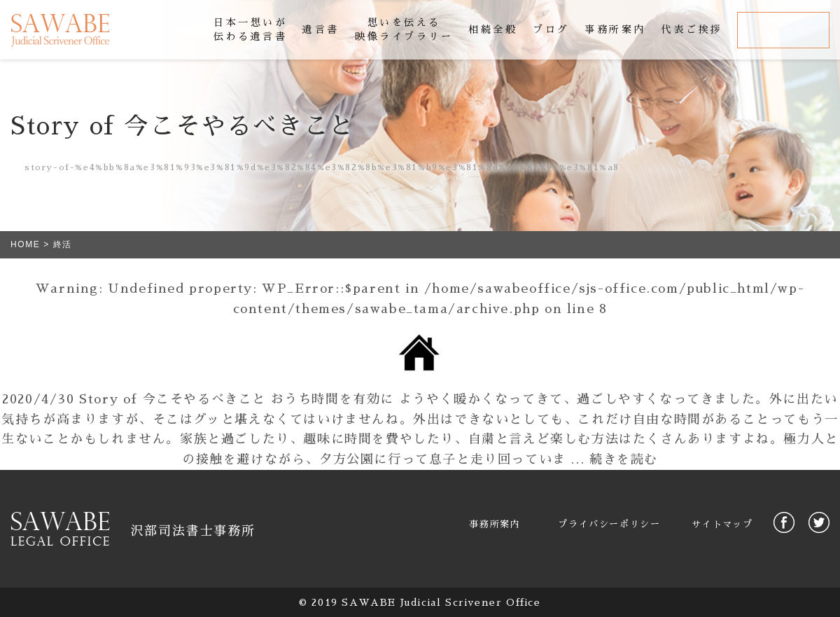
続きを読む (624, 459)
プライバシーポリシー (609, 524)
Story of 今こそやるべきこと (173, 399)
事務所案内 (495, 524)
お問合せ (783, 29)
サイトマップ (722, 524)
